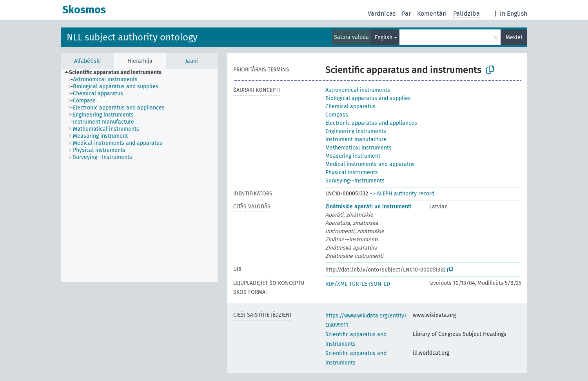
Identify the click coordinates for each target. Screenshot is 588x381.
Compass (337, 115)
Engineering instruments (356, 131)
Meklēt (514, 37)
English (384, 37)
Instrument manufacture (356, 139)
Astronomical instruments (358, 90)
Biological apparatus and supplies (368, 98)
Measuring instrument (353, 156)
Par (406, 14)
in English (514, 14)
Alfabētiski (87, 61)
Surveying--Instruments (355, 181)
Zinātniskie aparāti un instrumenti (368, 207)
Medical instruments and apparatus (370, 164)
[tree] (139, 175)
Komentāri (432, 14)
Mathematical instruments (358, 148)
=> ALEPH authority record (402, 194)
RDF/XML (336, 284)
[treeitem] (119, 73)
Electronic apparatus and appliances (371, 123)
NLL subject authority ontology (132, 37)
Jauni (192, 61)
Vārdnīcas (382, 14)
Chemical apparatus (350, 107)
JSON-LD (379, 284)
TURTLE (358, 284)
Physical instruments (352, 172)
